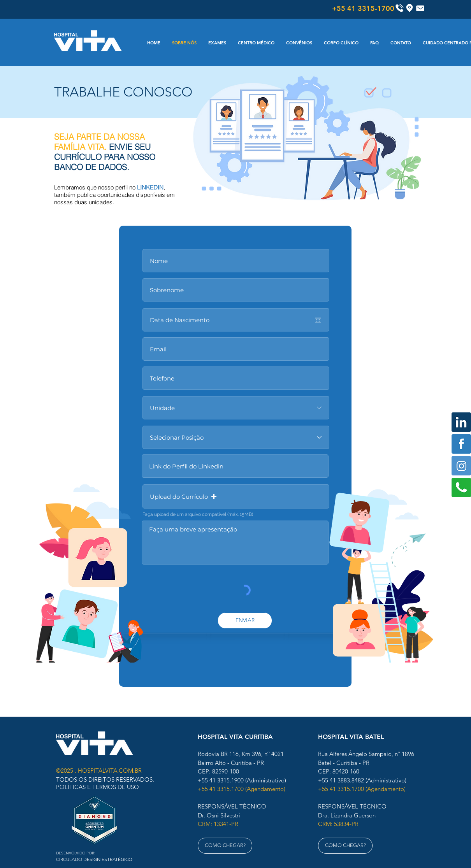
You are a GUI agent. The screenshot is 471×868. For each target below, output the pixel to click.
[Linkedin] (461, 422)
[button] (236, 496)
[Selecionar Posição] (236, 437)
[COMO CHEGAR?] (225, 846)
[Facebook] (461, 444)
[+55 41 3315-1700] (363, 9)
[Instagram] (461, 466)
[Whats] (461, 487)
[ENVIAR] (245, 621)
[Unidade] (236, 408)
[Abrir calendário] (318, 320)
